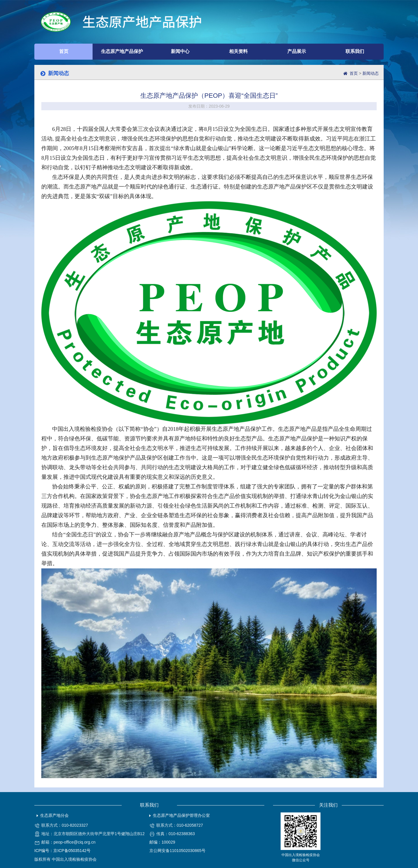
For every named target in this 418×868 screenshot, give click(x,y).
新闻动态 (371, 73)
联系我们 (355, 51)
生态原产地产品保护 (122, 51)
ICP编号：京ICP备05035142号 (62, 851)
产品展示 (297, 51)
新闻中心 (180, 51)
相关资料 (238, 51)
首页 (64, 51)
